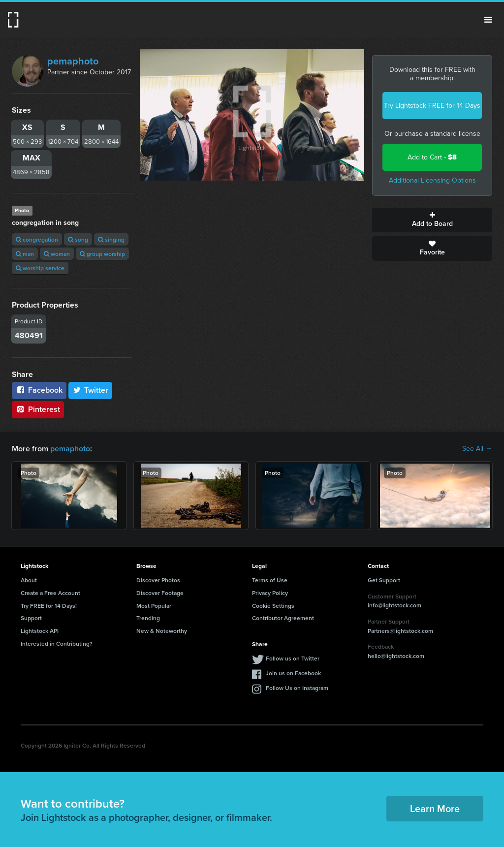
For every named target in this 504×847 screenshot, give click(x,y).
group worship (102, 254)
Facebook (39, 390)
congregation (37, 239)
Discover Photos (158, 580)
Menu (488, 20)
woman (57, 254)
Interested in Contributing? (57, 643)
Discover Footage (160, 593)
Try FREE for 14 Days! (49, 606)
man (25, 254)
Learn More (435, 808)
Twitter (91, 390)
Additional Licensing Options (432, 180)
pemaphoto (73, 61)
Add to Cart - (432, 157)
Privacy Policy (270, 593)
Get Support (384, 580)
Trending (148, 618)
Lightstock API (40, 631)
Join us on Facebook (293, 673)
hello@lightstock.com (396, 656)
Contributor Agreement (283, 618)
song (78, 239)
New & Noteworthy (162, 631)
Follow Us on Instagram (297, 688)
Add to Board (432, 220)
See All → (477, 449)
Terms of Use (270, 580)
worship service (40, 268)
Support (31, 618)
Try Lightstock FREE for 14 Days (432, 106)
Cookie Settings (273, 606)
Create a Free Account (50, 593)
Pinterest (38, 409)
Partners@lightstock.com (400, 631)
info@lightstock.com (394, 605)
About (29, 580)
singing (111, 239)
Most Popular (154, 606)
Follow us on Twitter (293, 658)
